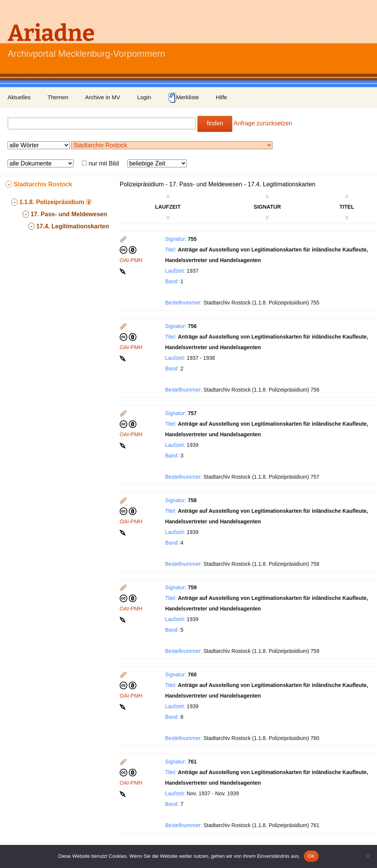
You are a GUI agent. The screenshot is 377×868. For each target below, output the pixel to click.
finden (215, 123)
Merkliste (183, 98)
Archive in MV (103, 97)
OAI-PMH (131, 260)
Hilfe (221, 97)
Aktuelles (19, 97)
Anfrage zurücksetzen (263, 123)
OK (311, 856)
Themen (58, 97)
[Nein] (368, 856)
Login (144, 97)
